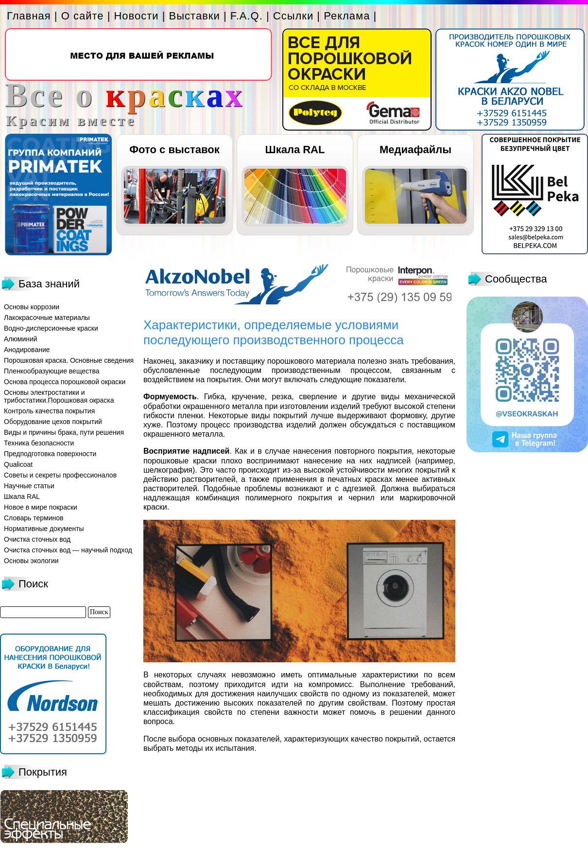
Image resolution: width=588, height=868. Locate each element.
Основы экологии (31, 561)
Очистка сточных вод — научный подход (68, 550)
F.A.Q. (247, 16)
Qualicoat (18, 464)
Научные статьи (29, 486)
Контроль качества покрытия (49, 411)
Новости (136, 16)
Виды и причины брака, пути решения (64, 432)
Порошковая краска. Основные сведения (69, 360)
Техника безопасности (39, 443)
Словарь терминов (34, 518)
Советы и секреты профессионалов (60, 475)
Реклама (347, 16)
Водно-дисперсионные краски (51, 328)
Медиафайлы (415, 150)
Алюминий (21, 339)
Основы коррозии (32, 307)
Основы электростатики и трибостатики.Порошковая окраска (59, 396)
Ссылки (293, 16)
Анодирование (27, 350)
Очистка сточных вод (37, 539)
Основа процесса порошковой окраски (65, 382)
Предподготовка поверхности (50, 454)
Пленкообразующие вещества (52, 371)
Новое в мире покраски (41, 507)
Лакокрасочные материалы (47, 318)
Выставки (195, 16)
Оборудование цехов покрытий (53, 422)
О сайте (83, 16)
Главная (29, 16)
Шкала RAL (295, 150)
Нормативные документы (44, 529)
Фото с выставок (174, 150)
